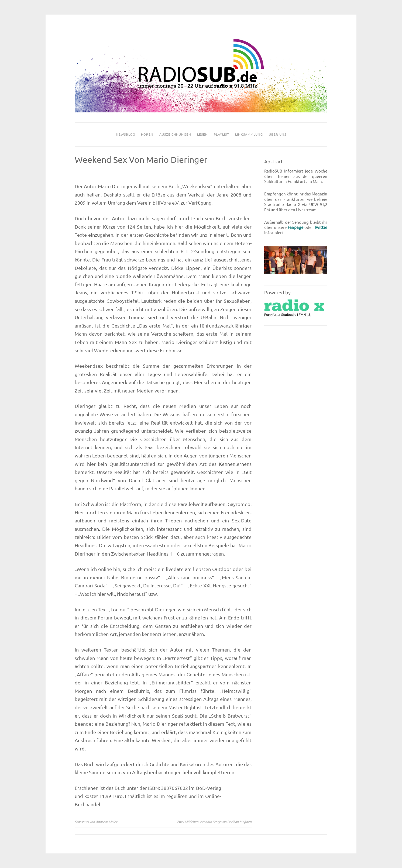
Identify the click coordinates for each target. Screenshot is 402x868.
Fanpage (296, 227)
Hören (147, 134)
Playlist (221, 134)
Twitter (321, 227)
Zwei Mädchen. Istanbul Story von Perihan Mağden (214, 822)
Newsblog (126, 134)
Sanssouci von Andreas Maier (96, 822)
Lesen (202, 134)
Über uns (278, 134)
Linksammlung (249, 134)
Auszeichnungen (175, 134)
